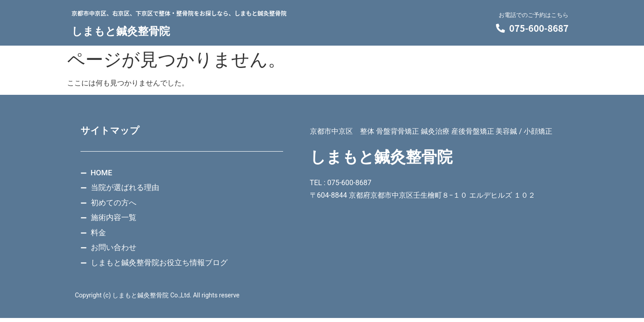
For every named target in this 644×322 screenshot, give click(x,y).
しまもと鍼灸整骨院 (121, 31)
